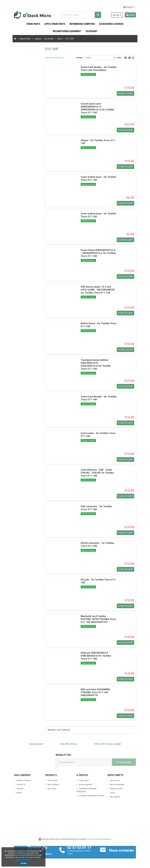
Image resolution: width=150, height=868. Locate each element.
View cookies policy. (24, 859)
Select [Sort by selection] (89, 58)
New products (49, 785)
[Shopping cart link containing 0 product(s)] (138, 15)
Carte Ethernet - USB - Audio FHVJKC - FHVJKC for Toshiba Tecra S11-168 (98, 471)
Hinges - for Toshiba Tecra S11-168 (97, 140)
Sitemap (12, 789)
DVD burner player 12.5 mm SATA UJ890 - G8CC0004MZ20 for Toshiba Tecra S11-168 (100, 290)
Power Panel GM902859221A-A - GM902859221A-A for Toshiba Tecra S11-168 (100, 253)
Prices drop (48, 781)
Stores (11, 793)
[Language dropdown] (137, 7)
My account (119, 781)
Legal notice (84, 781)
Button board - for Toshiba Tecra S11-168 (100, 324)
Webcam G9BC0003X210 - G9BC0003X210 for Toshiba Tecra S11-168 (100, 654)
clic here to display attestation (99, 839)
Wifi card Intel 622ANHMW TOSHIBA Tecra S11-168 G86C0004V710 (101, 691)
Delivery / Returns (16, 781)
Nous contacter (124, 850)
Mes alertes (119, 797)
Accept (24, 863)
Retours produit (120, 789)
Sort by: (80, 58)
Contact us (13, 785)
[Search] (83, 15)
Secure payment (85, 785)
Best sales (48, 789)
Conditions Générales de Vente (91, 793)
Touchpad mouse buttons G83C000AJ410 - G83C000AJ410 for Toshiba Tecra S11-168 (101, 362)
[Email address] (85, 762)
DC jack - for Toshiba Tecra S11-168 (97, 580)
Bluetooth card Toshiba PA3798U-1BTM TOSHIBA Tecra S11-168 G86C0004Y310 (99, 618)
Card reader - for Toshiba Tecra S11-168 (99, 433)
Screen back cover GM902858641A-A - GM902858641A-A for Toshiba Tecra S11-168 (100, 107)
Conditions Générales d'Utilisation (92, 789)
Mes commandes (121, 785)
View (127, 58)
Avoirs (116, 793)
